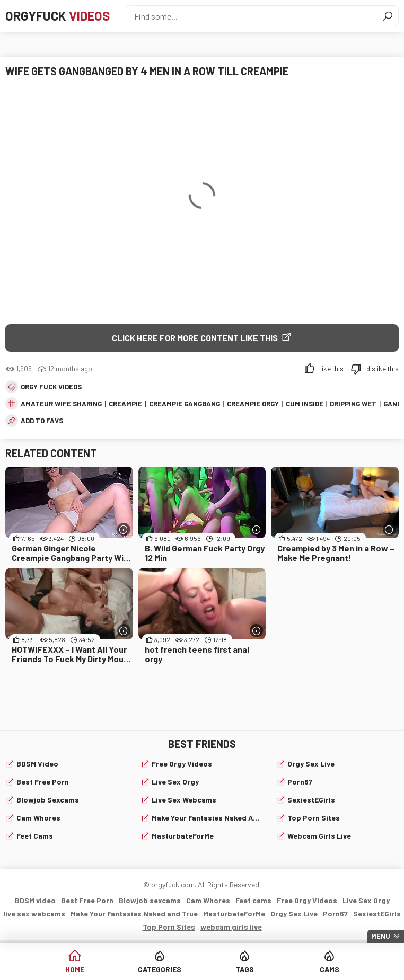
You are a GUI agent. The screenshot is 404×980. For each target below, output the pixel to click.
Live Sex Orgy (175, 782)
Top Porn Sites (314, 818)
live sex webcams (184, 800)
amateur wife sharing (61, 404)
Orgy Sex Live (311, 764)
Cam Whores (38, 818)
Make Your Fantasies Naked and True (207, 818)
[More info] (124, 529)
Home (75, 969)
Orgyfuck (58, 16)
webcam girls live (319, 836)
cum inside (305, 404)
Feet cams (35, 836)
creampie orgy (253, 404)
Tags (245, 969)
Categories (160, 969)
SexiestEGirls (311, 800)
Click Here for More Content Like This (195, 338)
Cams (330, 969)
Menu (381, 936)
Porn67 (300, 782)
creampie (125, 404)
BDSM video (37, 764)
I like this (330, 369)
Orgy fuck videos (51, 387)
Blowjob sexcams (48, 800)
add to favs (42, 421)
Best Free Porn (43, 782)
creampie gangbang (185, 404)
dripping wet (353, 404)
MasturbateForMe (183, 836)
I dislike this (381, 369)
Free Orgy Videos (182, 764)
